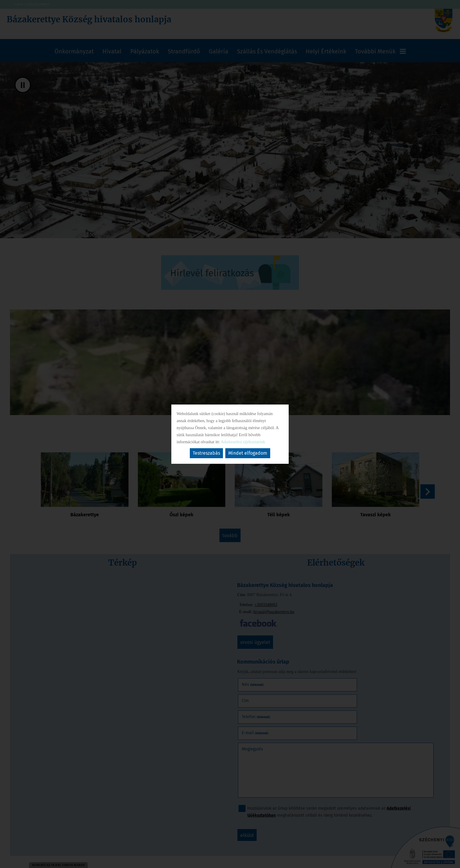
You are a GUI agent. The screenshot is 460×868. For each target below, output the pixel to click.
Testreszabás (206, 453)
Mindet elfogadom (248, 453)
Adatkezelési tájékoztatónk (243, 442)
